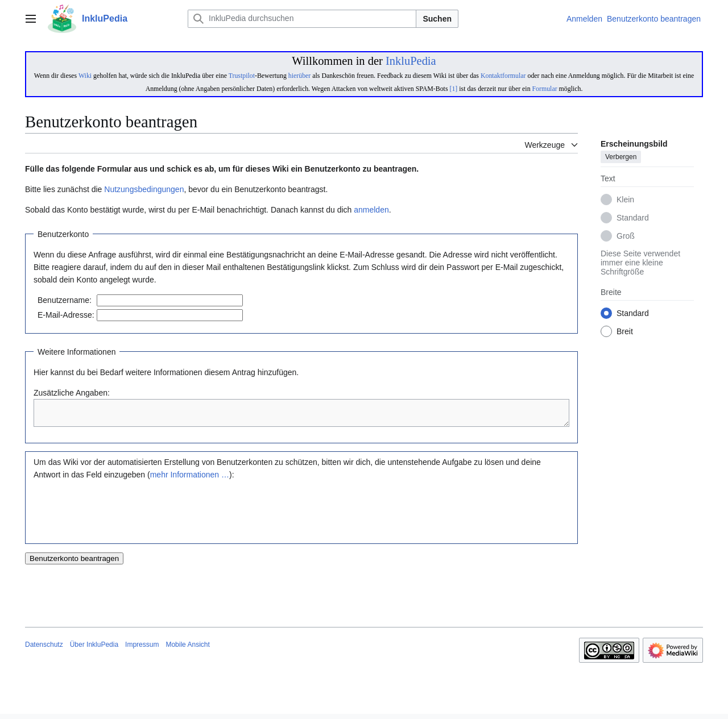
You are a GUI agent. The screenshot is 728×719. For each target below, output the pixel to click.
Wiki (85, 76)
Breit (625, 332)
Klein (625, 200)
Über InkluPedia (94, 650)
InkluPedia (411, 61)
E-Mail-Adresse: (66, 315)
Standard (633, 218)
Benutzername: (65, 300)
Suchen (437, 19)
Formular (545, 89)
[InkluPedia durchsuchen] (302, 19)
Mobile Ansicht (187, 650)
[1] (453, 89)
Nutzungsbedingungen (144, 189)
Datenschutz (44, 650)
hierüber (299, 76)
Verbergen (621, 157)
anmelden (371, 210)
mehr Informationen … (190, 480)
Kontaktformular (503, 76)
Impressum (142, 650)
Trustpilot (242, 76)
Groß (626, 236)
